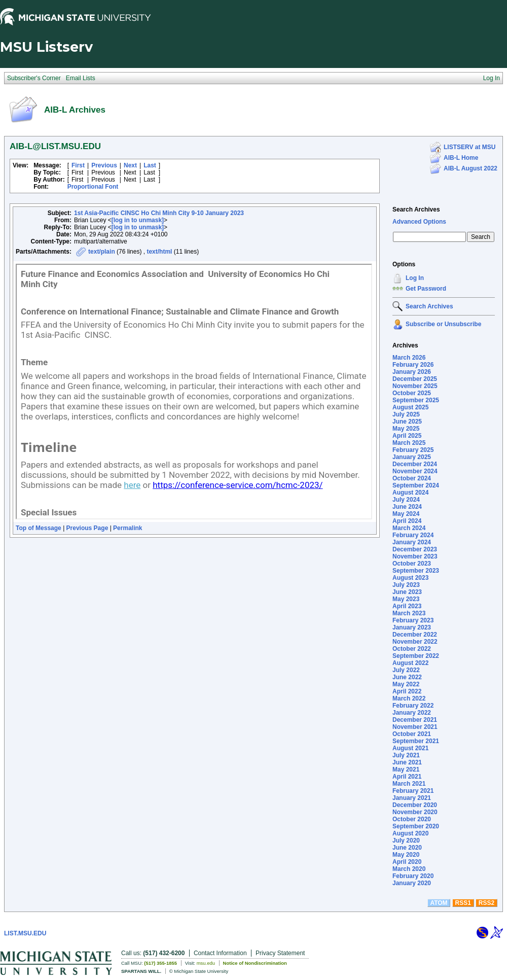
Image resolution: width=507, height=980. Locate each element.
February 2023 (413, 620)
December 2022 (415, 635)
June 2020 (407, 848)
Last (150, 165)
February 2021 (413, 791)
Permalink (128, 528)
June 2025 (407, 422)
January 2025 (412, 457)
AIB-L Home (461, 158)
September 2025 (416, 400)
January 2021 (412, 798)
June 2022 (407, 677)
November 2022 (415, 642)
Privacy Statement (280, 953)
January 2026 (412, 372)
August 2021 (410, 748)
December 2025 (415, 379)
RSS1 (463, 903)
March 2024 (409, 528)
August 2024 (410, 493)
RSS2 (486, 903)
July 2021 (406, 755)
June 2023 (407, 592)
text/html (159, 252)
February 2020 (413, 876)
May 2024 (406, 514)
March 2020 (409, 869)
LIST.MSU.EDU (25, 933)
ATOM (439, 903)
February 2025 (413, 450)
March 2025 (409, 443)
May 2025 (406, 429)
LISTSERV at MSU (469, 147)
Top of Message (39, 528)
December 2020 (415, 805)
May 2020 (406, 855)
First (78, 165)
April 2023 (407, 606)
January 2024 (412, 542)
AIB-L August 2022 (470, 168)
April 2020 (407, 862)
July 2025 (406, 414)
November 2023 (415, 556)
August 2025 (410, 407)
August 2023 (410, 578)
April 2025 (407, 436)
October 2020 (412, 819)
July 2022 (406, 670)
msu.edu (206, 963)
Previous (104, 165)
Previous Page (87, 528)
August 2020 (410, 833)
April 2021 (407, 777)
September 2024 (416, 485)
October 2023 (412, 564)
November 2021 (415, 727)
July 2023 (406, 585)
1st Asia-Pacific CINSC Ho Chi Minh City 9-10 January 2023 (159, 213)
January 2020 (412, 883)
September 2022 (416, 656)
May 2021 (406, 769)
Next (130, 165)
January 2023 (412, 627)
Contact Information (220, 953)
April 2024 (407, 521)
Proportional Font (93, 187)
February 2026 (413, 365)
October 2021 (412, 734)
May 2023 (406, 599)
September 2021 (416, 741)
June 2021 (407, 762)
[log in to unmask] (138, 220)
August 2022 (410, 663)
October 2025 (412, 393)
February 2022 (413, 706)
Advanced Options (419, 222)
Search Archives (416, 209)
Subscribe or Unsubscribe (443, 324)
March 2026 (409, 358)
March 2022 (409, 698)
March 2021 (409, 784)
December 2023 (415, 549)
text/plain (102, 252)
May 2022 (406, 684)
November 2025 (415, 386)
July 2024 (406, 500)
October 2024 (412, 478)
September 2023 (416, 571)
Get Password (426, 289)
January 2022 (412, 713)
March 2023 (409, 613)
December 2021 (415, 720)
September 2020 (416, 826)
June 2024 (407, 507)
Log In (415, 278)
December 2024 (415, 464)
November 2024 (415, 471)
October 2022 (412, 649)
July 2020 (406, 841)
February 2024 (413, 535)
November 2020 (415, 812)
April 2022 (407, 691)
